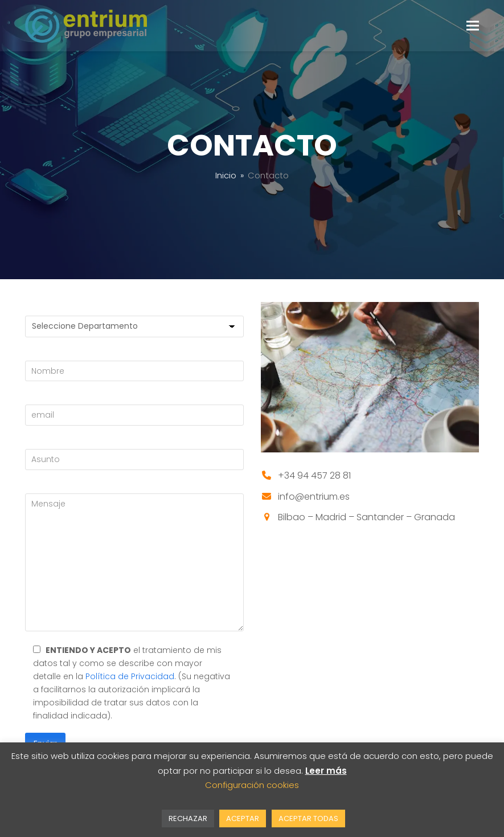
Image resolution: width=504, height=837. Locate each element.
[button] (473, 25)
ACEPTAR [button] (243, 818)
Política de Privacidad (130, 676)
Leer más (326, 771)
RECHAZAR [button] (188, 818)
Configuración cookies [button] (252, 785)
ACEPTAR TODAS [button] (308, 818)
